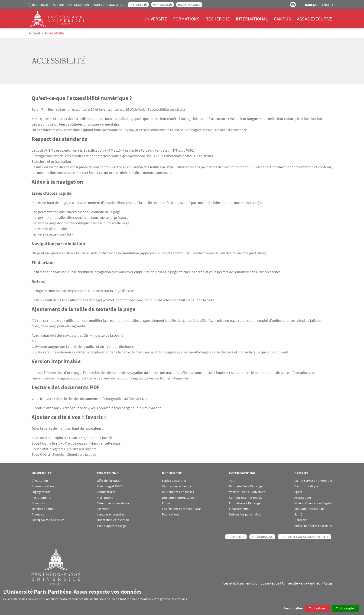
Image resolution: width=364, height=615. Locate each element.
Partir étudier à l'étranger (246, 486)
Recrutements (41, 498)
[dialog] (182, 600)
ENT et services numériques (313, 481)
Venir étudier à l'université (247, 492)
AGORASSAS (236, 537)
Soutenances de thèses (178, 492)
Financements (239, 509)
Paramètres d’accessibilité (293, 5)
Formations (186, 19)
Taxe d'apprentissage (111, 526)
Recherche (40, 5)
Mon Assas (161, 5)
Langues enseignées (111, 514)
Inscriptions (105, 498)
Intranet (137, 5)
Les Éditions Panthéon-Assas (182, 509)
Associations (303, 498)
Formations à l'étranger (245, 503)
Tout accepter (345, 608)
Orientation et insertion (113, 520)
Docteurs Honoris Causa (179, 498)
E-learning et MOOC (110, 486)
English (328, 5)
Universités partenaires (245, 514)
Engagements (41, 492)
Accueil (34, 33)
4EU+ (233, 481)
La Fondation (79, 5)
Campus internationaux (245, 498)
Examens (103, 509)
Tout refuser (317, 608)
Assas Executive (315, 19)
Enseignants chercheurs (48, 520)
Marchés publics (43, 509)
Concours (38, 503)
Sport (298, 492)
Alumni (58, 5)
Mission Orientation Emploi (313, 503)
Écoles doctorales (174, 481)
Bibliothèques (189, 5)
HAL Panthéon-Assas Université (304, 537)
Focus (166, 503)
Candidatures (106, 492)
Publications (171, 514)
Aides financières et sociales (313, 526)
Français (310, 5)
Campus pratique (306, 486)
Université (155, 19)
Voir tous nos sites (108, 5)
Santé (298, 514)
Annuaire (38, 514)
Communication (43, 486)
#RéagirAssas (262, 537)
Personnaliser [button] (293, 608)
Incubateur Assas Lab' (309, 509)
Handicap (301, 520)
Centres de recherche (177, 486)
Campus (282, 19)
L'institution (40, 481)
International (252, 19)
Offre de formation (110, 481)
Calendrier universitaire (113, 503)
